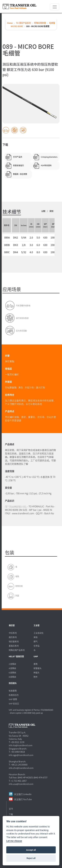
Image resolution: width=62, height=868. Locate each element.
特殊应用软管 (40, 23)
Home (10, 23)
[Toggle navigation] (55, 7)
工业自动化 (39, 633)
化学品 (37, 646)
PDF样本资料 (46, 165)
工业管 (37, 625)
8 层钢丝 (12, 677)
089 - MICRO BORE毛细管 (38, 26)
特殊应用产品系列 (17, 650)
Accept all (31, 850)
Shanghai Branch (17, 761)
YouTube (27, 799)
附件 (36, 677)
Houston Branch (17, 774)
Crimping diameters (49, 157)
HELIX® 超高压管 (16, 656)
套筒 (36, 664)
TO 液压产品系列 (23, 23)
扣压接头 (13, 683)
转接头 (37, 672)
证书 (11, 809)
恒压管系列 (14, 641)
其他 (36, 637)
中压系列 (13, 633)
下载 (11, 814)
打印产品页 (18, 157)
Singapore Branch (18, 749)
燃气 (36, 641)
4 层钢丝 (12, 668)
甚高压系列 (14, 646)
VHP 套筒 (13, 699)
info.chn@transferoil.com (21, 768)
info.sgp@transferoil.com (21, 755)
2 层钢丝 (12, 664)
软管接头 (38, 668)
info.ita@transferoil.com (21, 745)
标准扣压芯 (14, 695)
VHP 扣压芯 (14, 704)
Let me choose (14, 841)
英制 (51, 211)
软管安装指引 (19, 165)
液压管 (12, 625)
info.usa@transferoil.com (21, 784)
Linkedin (27, 794)
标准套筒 (13, 691)
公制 (43, 211)
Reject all (31, 858)
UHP (36, 656)
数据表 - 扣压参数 (20, 174)
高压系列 (13, 637)
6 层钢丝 (12, 672)
